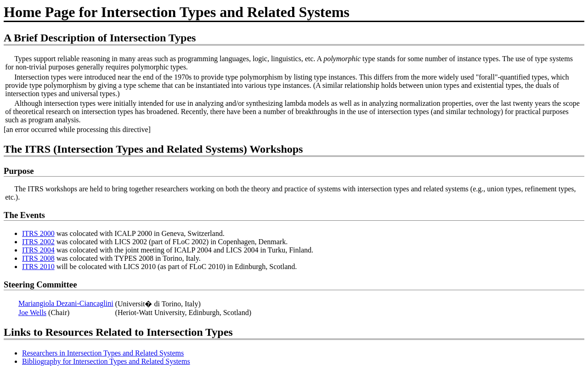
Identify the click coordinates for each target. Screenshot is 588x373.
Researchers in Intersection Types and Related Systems (103, 353)
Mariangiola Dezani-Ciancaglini (66, 303)
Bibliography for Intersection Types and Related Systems (106, 361)
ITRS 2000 (38, 233)
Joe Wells (32, 313)
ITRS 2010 (38, 267)
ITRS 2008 (38, 258)
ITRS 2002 (38, 242)
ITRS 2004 (38, 250)
